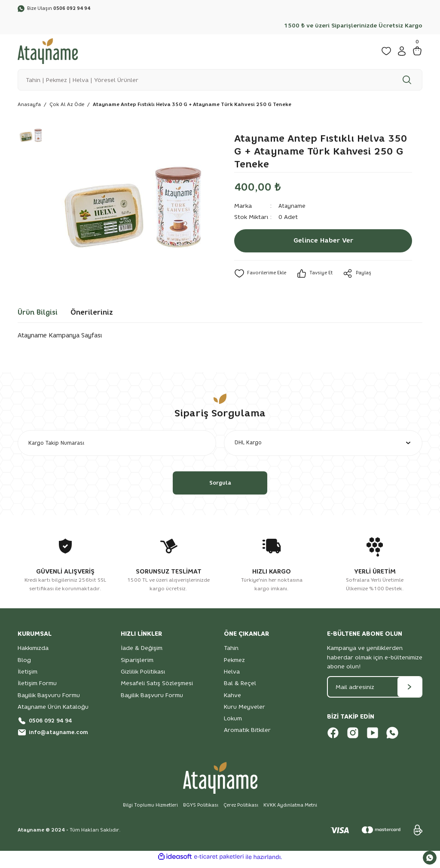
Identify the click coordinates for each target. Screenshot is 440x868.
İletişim (27, 676)
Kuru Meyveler (244, 711)
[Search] (220, 81)
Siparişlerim (137, 665)
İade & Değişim (142, 653)
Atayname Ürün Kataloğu (53, 711)
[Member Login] (402, 52)
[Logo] (48, 52)
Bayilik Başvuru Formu (49, 700)
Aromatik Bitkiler (247, 735)
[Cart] (417, 52)
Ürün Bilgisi (38, 314)
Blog (24, 665)
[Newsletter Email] (375, 692)
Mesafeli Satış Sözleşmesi (157, 688)
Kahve (232, 700)
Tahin (231, 653)
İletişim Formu (37, 688)
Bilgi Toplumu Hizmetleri (145, 810)
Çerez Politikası (243, 810)
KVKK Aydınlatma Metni (296, 810)
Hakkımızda (33, 653)
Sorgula (220, 487)
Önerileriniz (92, 314)
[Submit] (409, 692)
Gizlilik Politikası (143, 676)
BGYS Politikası (200, 810)
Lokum (233, 723)
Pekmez (234, 665)
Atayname (293, 208)
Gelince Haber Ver (323, 243)
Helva (232, 676)
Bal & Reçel (240, 688)
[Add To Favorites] (261, 276)
